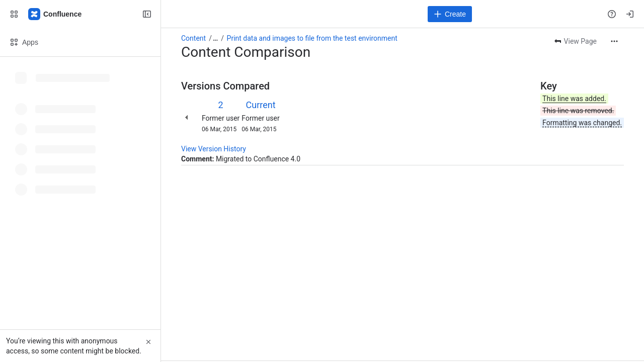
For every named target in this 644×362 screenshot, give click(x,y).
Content (193, 38)
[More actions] (614, 41)
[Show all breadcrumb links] (215, 38)
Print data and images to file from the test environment (312, 38)
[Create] (450, 14)
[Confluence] (55, 14)
